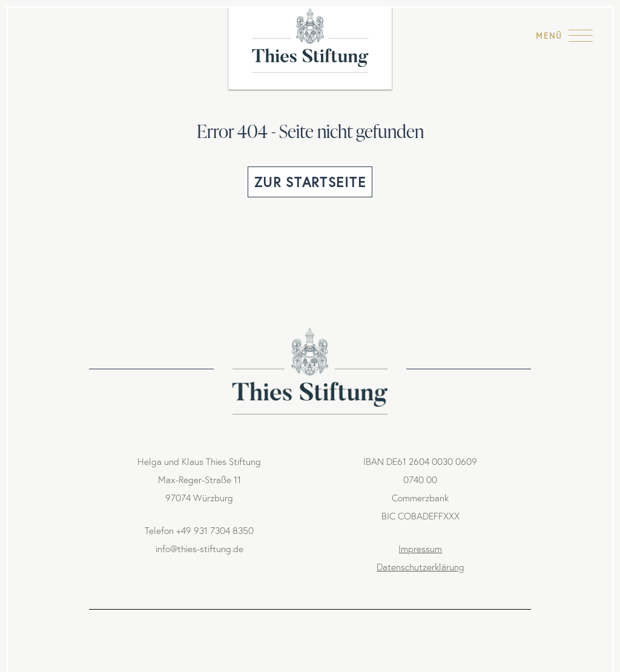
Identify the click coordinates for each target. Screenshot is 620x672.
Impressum (420, 549)
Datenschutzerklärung (420, 567)
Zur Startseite (310, 182)
